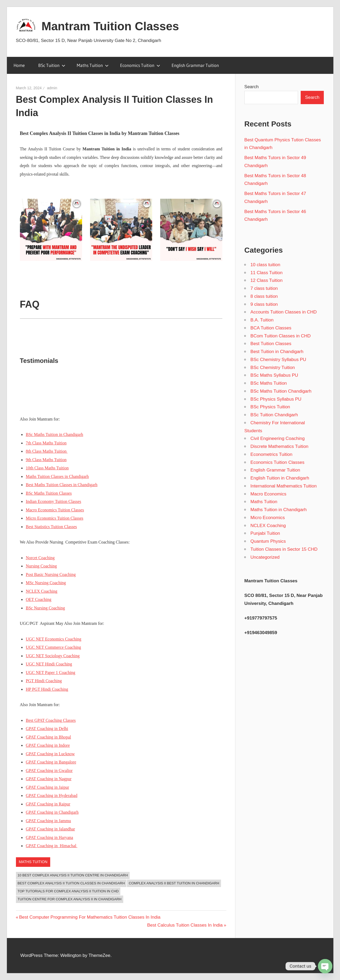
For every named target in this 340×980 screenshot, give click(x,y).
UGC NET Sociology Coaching (53, 656)
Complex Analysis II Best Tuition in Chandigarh (174, 883)
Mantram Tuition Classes (110, 26)
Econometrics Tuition (271, 454)
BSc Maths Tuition (269, 383)
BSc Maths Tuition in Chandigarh (54, 434)
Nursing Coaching (41, 566)
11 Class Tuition (267, 273)
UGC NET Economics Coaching (54, 639)
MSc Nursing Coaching (46, 583)
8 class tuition (264, 296)
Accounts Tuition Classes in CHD (284, 312)
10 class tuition (265, 265)
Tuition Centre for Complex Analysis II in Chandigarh (69, 899)
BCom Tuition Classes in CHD (281, 336)
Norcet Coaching (40, 558)
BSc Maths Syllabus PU (274, 375)
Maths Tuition (93, 65)
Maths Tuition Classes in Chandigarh (57, 476)
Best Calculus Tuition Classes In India (185, 925)
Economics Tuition (140, 65)
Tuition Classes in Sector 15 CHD (284, 549)
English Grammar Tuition (195, 65)
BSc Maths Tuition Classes (49, 493)
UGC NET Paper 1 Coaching (50, 673)
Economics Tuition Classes (277, 462)
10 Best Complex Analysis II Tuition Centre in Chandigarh (73, 875)
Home (19, 65)
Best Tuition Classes (271, 344)
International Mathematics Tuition (284, 486)
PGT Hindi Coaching (44, 681)
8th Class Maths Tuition (47, 451)
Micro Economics (268, 518)
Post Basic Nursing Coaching (51, 574)
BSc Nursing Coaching (45, 608)
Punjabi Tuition (265, 533)
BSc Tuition (52, 65)
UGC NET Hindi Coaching (49, 664)
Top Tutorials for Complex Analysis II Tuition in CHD (68, 891)
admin (52, 88)
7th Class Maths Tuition (46, 443)
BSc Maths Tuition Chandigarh (281, 391)
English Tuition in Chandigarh (280, 478)
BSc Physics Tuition (270, 407)
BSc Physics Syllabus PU (276, 399)
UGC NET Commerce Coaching (53, 647)
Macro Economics (268, 494)
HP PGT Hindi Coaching (47, 689)
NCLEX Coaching (42, 591)
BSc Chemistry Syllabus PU (278, 360)
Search (252, 87)
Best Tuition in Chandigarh (277, 352)
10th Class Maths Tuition (47, 468)
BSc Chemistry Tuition (273, 368)
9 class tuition (264, 304)
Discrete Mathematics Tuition (279, 446)
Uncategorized (265, 557)
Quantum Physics (268, 541)
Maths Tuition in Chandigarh (279, 510)
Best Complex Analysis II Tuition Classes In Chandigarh (71, 883)
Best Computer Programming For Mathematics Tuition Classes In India (90, 917)
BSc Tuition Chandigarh (274, 415)
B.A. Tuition (262, 320)
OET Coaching (39, 599)
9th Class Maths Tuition (46, 460)
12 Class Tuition (267, 280)
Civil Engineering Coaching (278, 438)
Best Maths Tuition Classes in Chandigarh (62, 485)
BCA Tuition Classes (271, 328)
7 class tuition (264, 288)
